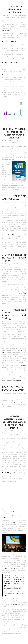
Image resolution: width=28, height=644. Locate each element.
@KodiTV (7, 584)
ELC (9, 433)
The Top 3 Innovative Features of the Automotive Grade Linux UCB (14, 133)
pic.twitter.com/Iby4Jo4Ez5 (12, 588)
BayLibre (24, 17)
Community (19, 15)
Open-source (17, 17)
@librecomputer (19, 580)
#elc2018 (7, 577)
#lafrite (17, 582)
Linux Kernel (8, 17)
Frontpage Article (16, 141)
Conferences (5, 433)
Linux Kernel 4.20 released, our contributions (14, 9)
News (12, 17)
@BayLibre (7, 586)
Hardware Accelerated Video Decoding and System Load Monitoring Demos (14, 422)
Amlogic (14, 15)
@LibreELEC (17, 584)
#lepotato (7, 582)
